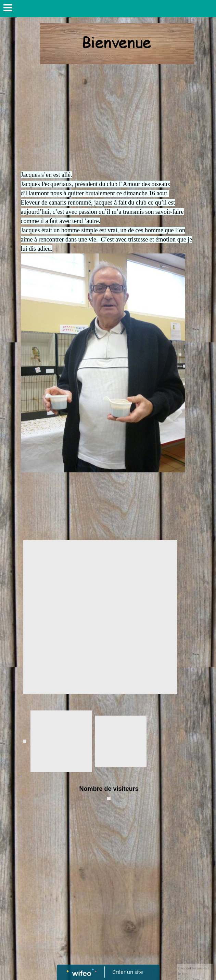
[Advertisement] (108, 119)
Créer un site (128, 972)
